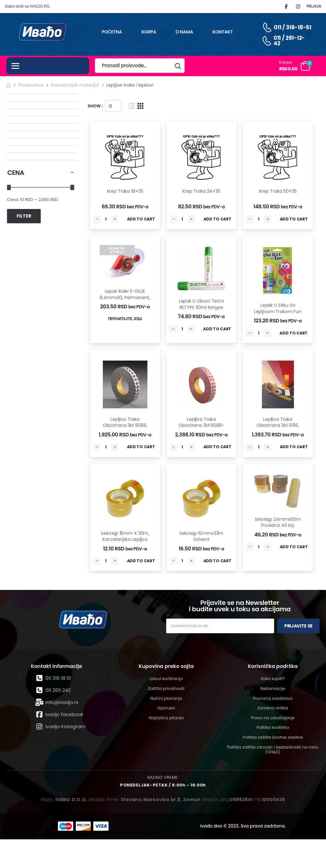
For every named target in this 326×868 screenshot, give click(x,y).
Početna (112, 32)
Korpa (149, 32)
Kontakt (223, 32)
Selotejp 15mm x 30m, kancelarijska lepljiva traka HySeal (125, 539)
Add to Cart (141, 219)
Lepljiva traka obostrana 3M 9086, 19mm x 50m (125, 425)
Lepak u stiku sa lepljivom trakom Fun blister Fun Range (278, 311)
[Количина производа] (106, 219)
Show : (95, 106)
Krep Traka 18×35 (125, 191)
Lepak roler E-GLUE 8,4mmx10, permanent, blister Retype (125, 297)
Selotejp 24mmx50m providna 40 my (278, 522)
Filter (24, 216)
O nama (184, 32)
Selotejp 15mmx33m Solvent (202, 536)
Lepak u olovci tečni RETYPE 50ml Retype (201, 304)
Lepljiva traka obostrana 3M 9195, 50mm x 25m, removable (278, 429)
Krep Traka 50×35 (278, 191)
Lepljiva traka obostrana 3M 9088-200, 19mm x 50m (201, 425)
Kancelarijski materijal (75, 85)
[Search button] (178, 66)
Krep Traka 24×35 (201, 191)
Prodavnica (31, 85)
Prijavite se (298, 626)
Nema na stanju (117, 250)
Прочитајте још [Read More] (125, 319)
